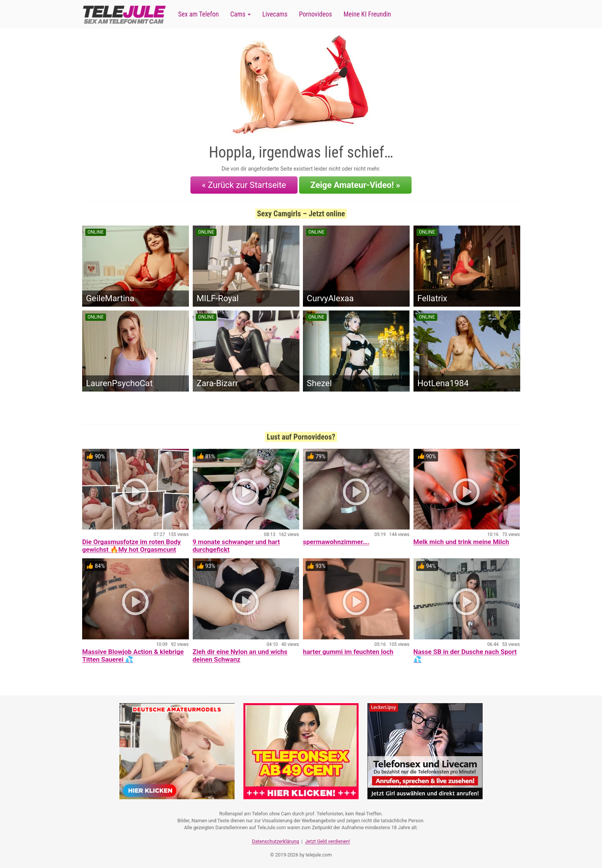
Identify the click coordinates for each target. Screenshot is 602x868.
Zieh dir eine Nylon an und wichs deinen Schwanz (240, 655)
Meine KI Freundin (367, 14)
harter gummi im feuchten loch (348, 651)
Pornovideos (316, 14)
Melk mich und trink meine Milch (461, 541)
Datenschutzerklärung (275, 839)
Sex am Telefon (198, 14)
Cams (241, 14)
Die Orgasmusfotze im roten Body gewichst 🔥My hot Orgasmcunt (131, 545)
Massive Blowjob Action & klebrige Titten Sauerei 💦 (133, 655)
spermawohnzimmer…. (336, 541)
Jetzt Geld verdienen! (327, 839)
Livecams (275, 14)
